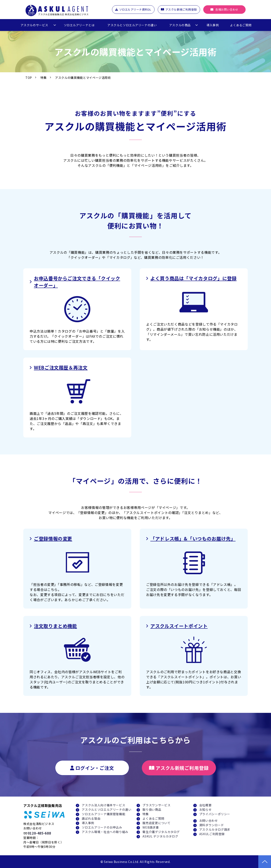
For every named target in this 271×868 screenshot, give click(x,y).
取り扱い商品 (152, 809)
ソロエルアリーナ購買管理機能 (103, 814)
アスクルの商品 (180, 25)
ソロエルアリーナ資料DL (135, 9)
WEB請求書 (151, 827)
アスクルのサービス (34, 25)
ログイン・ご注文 (95, 768)
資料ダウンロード (212, 825)
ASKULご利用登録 (212, 834)
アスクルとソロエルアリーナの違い (132, 25)
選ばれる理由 (91, 818)
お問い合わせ (209, 821)
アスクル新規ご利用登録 (181, 9)
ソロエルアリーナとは (79, 25)
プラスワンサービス (156, 805)
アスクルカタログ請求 (215, 829)
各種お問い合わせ (227, 9)
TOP (29, 78)
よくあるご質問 (241, 25)
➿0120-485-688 (37, 833)
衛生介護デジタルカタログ (161, 832)
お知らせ (205, 809)
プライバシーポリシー (215, 814)
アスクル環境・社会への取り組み (105, 832)
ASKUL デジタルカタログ (160, 836)
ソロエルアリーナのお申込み (102, 827)
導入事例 (213, 25)
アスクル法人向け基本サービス (103, 805)
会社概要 (205, 805)
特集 (44, 78)
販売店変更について (156, 823)
